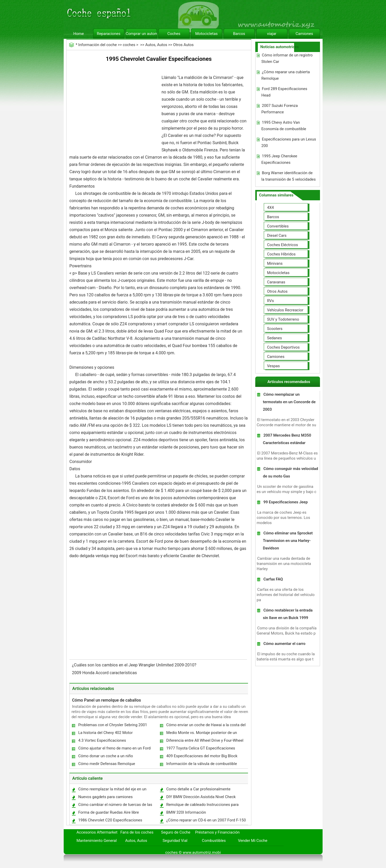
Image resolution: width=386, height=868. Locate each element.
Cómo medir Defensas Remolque (107, 764)
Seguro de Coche (176, 832)
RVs (271, 301)
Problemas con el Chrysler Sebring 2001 (113, 725)
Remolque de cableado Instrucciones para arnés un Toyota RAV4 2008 (202, 806)
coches (129, 45)
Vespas (274, 366)
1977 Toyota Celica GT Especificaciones (201, 748)
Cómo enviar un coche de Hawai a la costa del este (206, 726)
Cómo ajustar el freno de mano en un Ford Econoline (114, 749)
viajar (272, 34)
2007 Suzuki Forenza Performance (279, 109)
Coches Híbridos (281, 254)
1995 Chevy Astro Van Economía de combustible (284, 126)
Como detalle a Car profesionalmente (198, 789)
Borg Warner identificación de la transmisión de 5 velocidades (288, 176)
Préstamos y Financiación (217, 832)
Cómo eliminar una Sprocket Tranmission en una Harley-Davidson (288, 541)
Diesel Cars (277, 236)
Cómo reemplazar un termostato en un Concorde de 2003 (289, 402)
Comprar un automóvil (141, 34)
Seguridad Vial (175, 841)
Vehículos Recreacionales (289, 310)
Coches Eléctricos (283, 245)
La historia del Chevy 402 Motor (105, 733)
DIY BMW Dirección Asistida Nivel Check (201, 797)
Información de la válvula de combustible (202, 764)
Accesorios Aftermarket (97, 832)
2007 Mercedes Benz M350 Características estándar (287, 439)
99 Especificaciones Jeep (285, 502)
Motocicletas (206, 34)
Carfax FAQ (273, 579)
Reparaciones (109, 34)
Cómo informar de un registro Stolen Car (287, 58)
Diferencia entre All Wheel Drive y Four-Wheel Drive (205, 742)
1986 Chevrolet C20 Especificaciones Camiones (110, 821)
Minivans (275, 263)
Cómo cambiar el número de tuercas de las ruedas (115, 806)
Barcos (239, 34)
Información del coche (97, 45)
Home (78, 34)
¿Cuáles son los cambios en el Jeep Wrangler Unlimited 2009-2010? (135, 665)
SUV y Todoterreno (283, 319)
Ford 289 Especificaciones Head (284, 92)
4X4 (271, 208)
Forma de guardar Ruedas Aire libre (108, 812)
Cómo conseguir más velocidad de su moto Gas (290, 472)
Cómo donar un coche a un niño (105, 756)
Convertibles (278, 226)
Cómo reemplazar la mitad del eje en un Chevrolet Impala (112, 790)
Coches (174, 34)
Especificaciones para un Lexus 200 (289, 142)
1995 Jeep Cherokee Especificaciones (279, 159)
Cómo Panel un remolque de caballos (106, 700)
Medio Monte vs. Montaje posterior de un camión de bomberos (201, 734)
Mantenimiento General (97, 841)
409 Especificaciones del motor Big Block (202, 756)
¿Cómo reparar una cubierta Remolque (285, 75)
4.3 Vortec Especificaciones (102, 740)
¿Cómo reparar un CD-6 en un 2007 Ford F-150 (206, 820)
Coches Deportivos (283, 347)
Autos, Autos (156, 45)
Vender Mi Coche (253, 841)
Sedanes (275, 338)
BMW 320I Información (186, 812)
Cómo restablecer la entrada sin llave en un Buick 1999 (288, 614)
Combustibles (214, 841)
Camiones (304, 34)
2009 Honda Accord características (105, 673)
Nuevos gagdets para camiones (105, 797)
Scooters (275, 329)
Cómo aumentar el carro (284, 644)
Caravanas (276, 282)
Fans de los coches (137, 832)
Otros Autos (183, 45)
